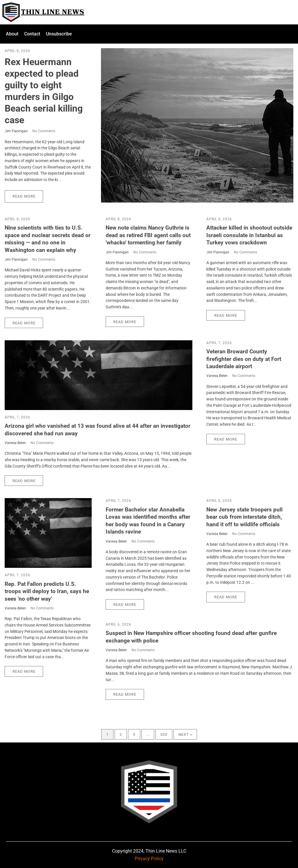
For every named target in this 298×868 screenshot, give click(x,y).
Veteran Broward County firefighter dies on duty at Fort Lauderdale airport (244, 359)
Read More (24, 196)
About (12, 34)
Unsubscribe (59, 34)
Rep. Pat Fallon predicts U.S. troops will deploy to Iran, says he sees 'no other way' (47, 591)
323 (164, 734)
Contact (32, 34)
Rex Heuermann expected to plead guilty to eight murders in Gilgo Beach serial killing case (44, 91)
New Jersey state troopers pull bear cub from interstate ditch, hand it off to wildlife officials (244, 517)
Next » (185, 734)
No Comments (44, 131)
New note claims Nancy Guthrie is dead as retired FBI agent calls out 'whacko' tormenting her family (148, 235)
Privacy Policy (149, 859)
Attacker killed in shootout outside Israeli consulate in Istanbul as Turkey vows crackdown (249, 235)
